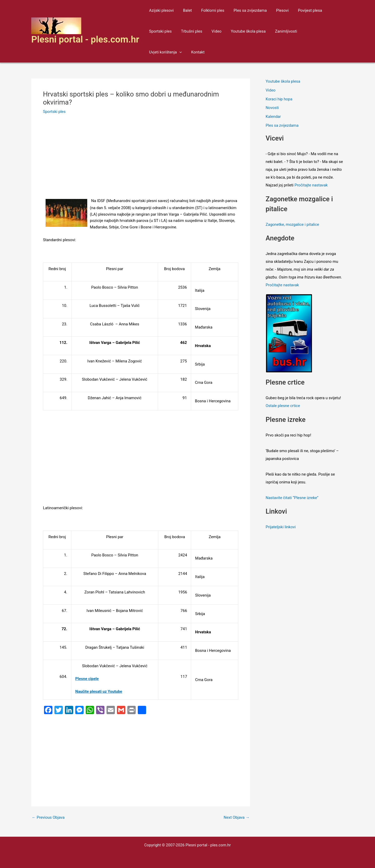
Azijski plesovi (161, 10)
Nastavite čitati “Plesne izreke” (292, 498)
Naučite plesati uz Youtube (99, 691)
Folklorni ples (209, 10)
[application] (328, 31)
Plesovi (276, 10)
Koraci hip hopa (279, 99)
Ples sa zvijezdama (245, 10)
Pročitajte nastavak (311, 185)
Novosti (272, 108)
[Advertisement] (141, 159)
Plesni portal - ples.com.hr (85, 40)
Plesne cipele (87, 679)
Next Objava (237, 818)
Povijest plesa (302, 10)
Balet (185, 10)
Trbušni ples (189, 31)
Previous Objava (48, 818)
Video (213, 31)
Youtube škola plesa (243, 31)
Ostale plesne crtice (283, 406)
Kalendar (273, 117)
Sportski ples (160, 31)
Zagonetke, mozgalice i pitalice (292, 224)
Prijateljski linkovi (281, 527)
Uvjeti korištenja (314, 31)
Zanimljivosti (279, 31)
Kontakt (155, 52)
